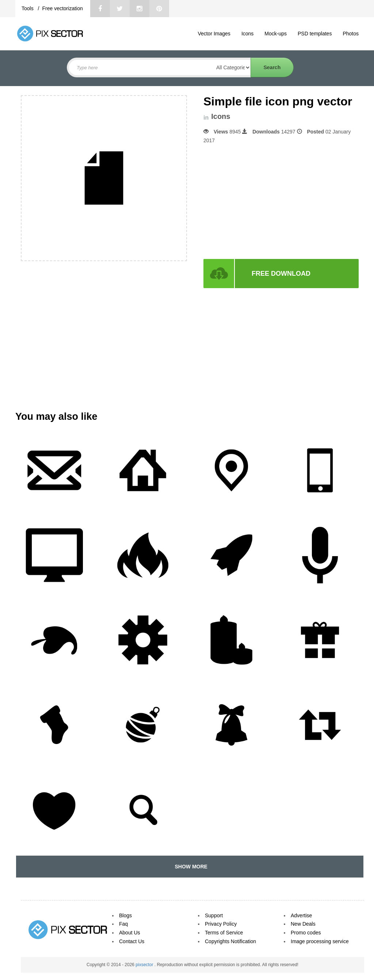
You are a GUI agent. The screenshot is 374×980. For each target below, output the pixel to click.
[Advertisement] (265, 202)
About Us (130, 933)
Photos (351, 34)
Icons (247, 34)
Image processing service (320, 941)
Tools (28, 8)
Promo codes (306, 933)
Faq (123, 924)
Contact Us (132, 941)
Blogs (125, 915)
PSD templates (315, 34)
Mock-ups (276, 34)
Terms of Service (224, 933)
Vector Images (214, 34)
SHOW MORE (190, 867)
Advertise (301, 915)
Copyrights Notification (230, 941)
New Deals (303, 924)
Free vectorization (62, 8)
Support (214, 915)
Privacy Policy (221, 924)
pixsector (145, 965)
